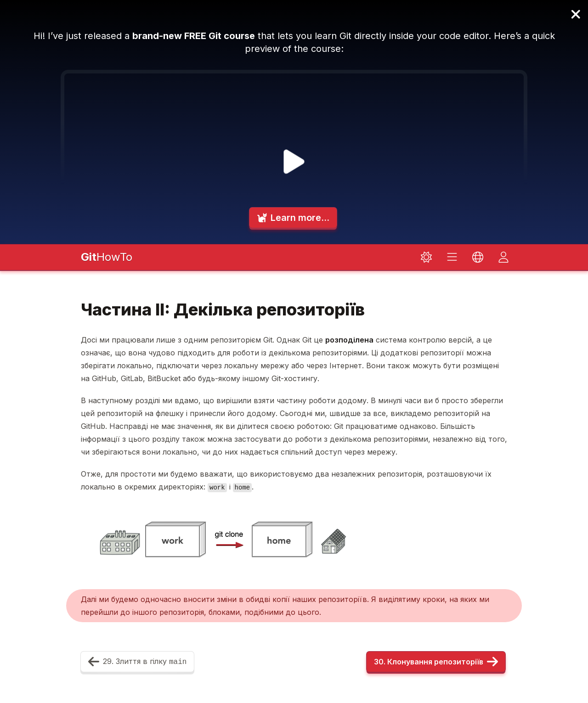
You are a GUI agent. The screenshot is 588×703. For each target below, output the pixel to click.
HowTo (107, 257)
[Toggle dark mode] (426, 257)
